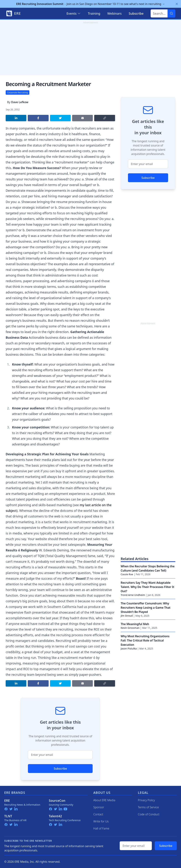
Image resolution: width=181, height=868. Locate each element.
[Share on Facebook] (38, 118)
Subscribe (60, 769)
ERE (7, 801)
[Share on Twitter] (60, 118)
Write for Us (101, 821)
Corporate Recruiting (17, 92)
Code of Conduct (149, 814)
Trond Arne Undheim (133, 595)
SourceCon (57, 801)
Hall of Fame (101, 828)
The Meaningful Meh (135, 624)
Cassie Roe (127, 574)
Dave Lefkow (20, 102)
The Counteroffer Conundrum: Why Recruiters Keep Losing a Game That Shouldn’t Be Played (146, 608)
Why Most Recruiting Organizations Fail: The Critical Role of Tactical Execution (145, 640)
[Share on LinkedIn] (16, 118)
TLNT (8, 816)
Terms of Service (148, 807)
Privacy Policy (146, 800)
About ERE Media (104, 800)
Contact (98, 814)
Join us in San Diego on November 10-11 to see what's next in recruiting (91, 4)
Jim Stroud (127, 616)
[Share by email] (82, 118)
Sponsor (99, 807)
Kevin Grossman (130, 628)
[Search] (171, 13)
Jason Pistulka (129, 648)
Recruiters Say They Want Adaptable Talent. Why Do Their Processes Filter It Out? (148, 587)
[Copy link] (105, 118)
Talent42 (55, 816)
